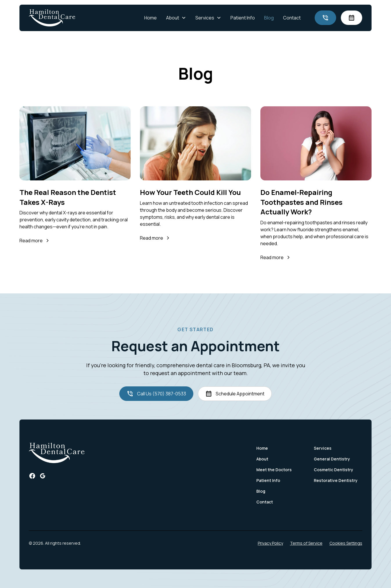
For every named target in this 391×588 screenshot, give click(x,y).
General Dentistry (332, 459)
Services (323, 448)
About (262, 459)
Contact (292, 18)
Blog (269, 18)
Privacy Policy (270, 543)
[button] (176, 18)
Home (151, 18)
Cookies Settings (346, 543)
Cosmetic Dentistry (334, 470)
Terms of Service (306, 543)
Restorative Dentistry (336, 480)
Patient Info (243, 18)
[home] (52, 18)
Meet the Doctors (274, 470)
